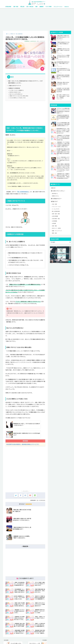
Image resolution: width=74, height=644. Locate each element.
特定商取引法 (45, 640)
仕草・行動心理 (30, 7)
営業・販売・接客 (56, 213)
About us (67, 7)
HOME (37, 637)
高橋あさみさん (55, 195)
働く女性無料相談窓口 (23, 191)
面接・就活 (54, 232)
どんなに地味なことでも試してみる (17, 97)
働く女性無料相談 (41, 500)
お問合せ (58, 640)
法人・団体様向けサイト (27, 640)
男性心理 (22, 7)
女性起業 (54, 223)
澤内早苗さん (55, 193)
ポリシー (40, 640)
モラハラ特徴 (49, 7)
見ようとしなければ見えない (16, 94)
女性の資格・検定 (56, 218)
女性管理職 (54, 220)
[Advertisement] (37, 20)
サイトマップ (52, 640)
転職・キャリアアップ (57, 230)
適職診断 (41, 7)
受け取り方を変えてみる (15, 92)
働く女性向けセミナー (56, 198)
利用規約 (35, 640)
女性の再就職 (55, 215)
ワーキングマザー (56, 208)
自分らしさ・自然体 (56, 227)
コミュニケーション (58, 7)
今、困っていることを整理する (16, 90)
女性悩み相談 (8, 7)
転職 (36, 7)
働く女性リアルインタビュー (58, 190)
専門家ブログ (54, 201)
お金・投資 (54, 203)
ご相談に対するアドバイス (15, 85)
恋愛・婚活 (16, 7)
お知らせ (53, 187)
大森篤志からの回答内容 (14, 88)
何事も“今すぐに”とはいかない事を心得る (19, 96)
